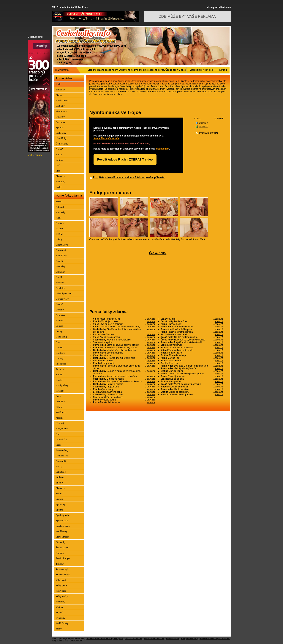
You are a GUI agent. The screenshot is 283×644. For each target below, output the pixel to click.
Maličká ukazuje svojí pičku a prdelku (192, 374)
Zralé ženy (61, 133)
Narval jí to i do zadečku (124, 340)
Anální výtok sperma (124, 337)
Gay (58, 342)
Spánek (59, 499)
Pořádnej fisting (192, 353)
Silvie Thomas (124, 334)
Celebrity (60, 288)
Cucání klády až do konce (124, 397)
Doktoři (60, 304)
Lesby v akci (124, 363)
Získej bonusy (35, 155)
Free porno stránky (189, 638)
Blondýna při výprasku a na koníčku (124, 381)
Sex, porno (118, 638)
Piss (58, 171)
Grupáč (59, 149)
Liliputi (60, 407)
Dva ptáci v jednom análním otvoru (192, 366)
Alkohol (60, 207)
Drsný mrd (192, 319)
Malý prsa (61, 412)
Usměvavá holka (124, 395)
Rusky (59, 466)
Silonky (60, 483)
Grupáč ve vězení (124, 379)
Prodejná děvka (124, 400)
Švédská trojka (63, 558)
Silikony (60, 477)
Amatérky (61, 212)
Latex (59, 396)
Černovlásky (62, 144)
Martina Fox (192, 358)
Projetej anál (124, 387)
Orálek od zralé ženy (192, 392)
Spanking (60, 504)
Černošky (61, 315)
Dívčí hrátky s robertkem (192, 348)
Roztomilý (61, 461)
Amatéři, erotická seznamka (99, 638)
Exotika (60, 320)
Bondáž (60, 261)
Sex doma (61, 122)
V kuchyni (61, 580)
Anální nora (124, 355)
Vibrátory (61, 182)
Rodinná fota (62, 456)
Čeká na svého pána (124, 392)
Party (58, 445)
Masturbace (62, 111)
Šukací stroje (62, 548)
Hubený (60, 358)
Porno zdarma (172, 638)
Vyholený (61, 618)
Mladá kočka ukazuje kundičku (124, 350)
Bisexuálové (62, 245)
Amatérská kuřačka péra (192, 329)
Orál (58, 165)
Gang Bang (61, 337)
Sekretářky (61, 472)
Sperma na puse (124, 353)
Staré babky (62, 531)
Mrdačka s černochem (192, 387)
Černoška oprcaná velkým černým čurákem (124, 372)
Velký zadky (62, 596)
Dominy (60, 310)
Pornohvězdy (62, 450)
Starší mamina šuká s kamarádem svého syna (124, 331)
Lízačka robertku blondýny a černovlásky (124, 327)
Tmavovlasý (62, 569)
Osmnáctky (61, 439)
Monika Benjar (192, 371)
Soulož (59, 493)
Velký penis (62, 585)
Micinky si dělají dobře (192, 368)
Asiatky (60, 228)
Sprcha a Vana (63, 526)
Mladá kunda (124, 361)
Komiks (60, 374)
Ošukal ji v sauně (192, 376)
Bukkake (60, 283)
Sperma (60, 127)
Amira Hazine (192, 361)
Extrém (59, 326)
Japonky (60, 369)
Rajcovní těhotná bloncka (192, 332)
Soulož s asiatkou (124, 384)
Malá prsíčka (192, 381)
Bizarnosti (61, 250)
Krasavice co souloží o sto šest (124, 376)
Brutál (59, 277)
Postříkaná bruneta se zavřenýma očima (124, 367)
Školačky (60, 176)
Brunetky (60, 90)
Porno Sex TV (76, 641)
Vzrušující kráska (124, 321)
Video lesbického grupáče (192, 395)
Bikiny (59, 239)
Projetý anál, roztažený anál (192, 342)
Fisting (59, 95)
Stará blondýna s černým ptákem (124, 345)
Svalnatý (60, 553)
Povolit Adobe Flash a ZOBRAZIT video (125, 160)
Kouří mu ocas (192, 363)
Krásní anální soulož (124, 319)
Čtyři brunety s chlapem (124, 324)
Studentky (61, 542)
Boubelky (61, 266)
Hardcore (60, 353)
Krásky (59, 380)
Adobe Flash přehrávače (106, 138)
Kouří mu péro (124, 342)
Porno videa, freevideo (154, 638)
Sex (66, 641)
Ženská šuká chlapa (124, 402)
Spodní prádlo (63, 515)
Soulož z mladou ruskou (192, 337)
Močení (60, 418)
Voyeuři (60, 612)
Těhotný (60, 564)
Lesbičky (60, 106)
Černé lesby (124, 389)
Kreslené (60, 391)
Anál (58, 84)
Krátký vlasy (62, 385)
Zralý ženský (62, 623)
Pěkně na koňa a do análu (192, 350)
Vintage (60, 607)
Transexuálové (63, 575)
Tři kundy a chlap (192, 355)
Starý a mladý (63, 537)
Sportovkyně (62, 520)
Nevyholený (62, 429)
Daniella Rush (192, 321)
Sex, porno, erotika (134, 638)
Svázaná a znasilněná (192, 334)
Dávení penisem (64, 293)
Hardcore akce (192, 389)
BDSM (59, 234)
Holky (59, 154)
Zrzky (59, 187)
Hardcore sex (62, 100)
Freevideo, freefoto (208, 638)
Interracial (61, 364)
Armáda (60, 223)
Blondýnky (61, 138)
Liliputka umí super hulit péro (124, 358)
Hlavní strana (62, 70)
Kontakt (223, 70)
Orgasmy (60, 117)
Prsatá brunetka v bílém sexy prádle (124, 348)
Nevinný (60, 423)
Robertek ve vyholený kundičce (192, 340)
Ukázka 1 (204, 123)
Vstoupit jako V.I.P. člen (201, 70)
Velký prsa (61, 591)
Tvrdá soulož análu (192, 327)
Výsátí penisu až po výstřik (192, 384)
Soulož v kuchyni (192, 345)
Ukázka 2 (204, 127)
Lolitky (59, 160)
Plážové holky (192, 324)
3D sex (59, 201)
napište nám (162, 149)
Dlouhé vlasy (62, 299)
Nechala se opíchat (192, 379)
